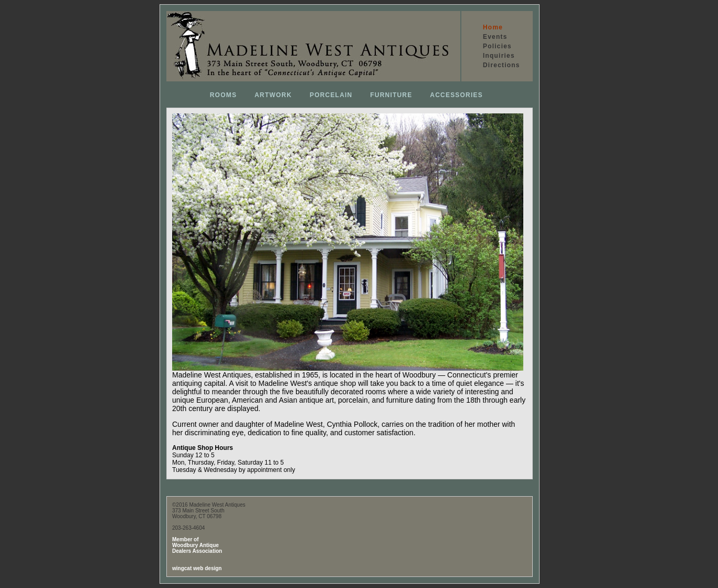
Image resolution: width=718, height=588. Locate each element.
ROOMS (223, 95)
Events (495, 37)
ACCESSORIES (456, 95)
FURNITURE (391, 95)
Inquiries (499, 56)
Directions (501, 65)
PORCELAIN (331, 95)
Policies (497, 46)
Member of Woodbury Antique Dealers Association (197, 545)
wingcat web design (197, 568)
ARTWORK (273, 95)
